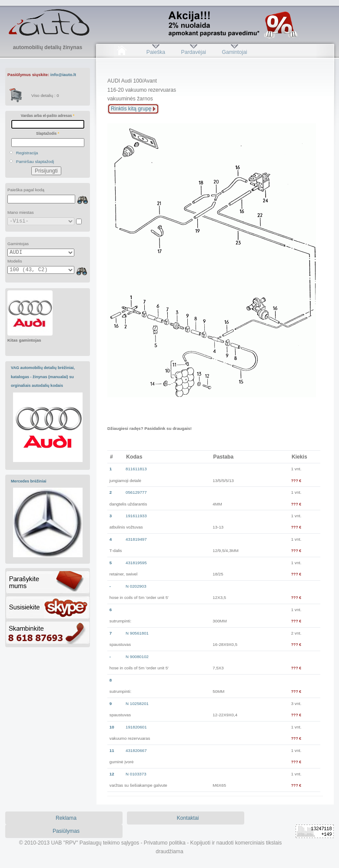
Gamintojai (234, 52)
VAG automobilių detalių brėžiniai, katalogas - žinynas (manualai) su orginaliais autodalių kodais (43, 377)
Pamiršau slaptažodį (35, 161)
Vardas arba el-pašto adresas (48, 116)
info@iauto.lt (63, 75)
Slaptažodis (48, 133)
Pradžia (121, 52)
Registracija (27, 153)
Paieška (156, 52)
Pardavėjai (194, 52)
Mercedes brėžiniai (29, 481)
